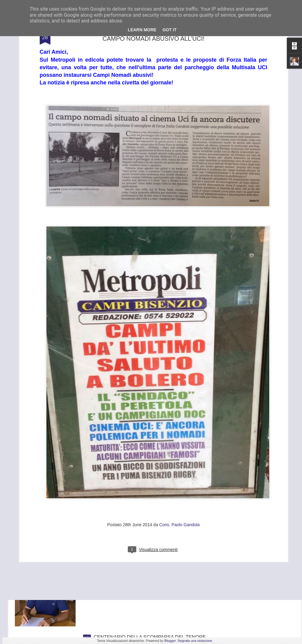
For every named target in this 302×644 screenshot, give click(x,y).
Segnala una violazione (195, 641)
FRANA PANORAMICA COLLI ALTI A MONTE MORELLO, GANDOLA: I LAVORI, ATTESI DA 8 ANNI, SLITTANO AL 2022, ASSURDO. (146, 505)
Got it (170, 30)
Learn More (142, 30)
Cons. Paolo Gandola (180, 461)
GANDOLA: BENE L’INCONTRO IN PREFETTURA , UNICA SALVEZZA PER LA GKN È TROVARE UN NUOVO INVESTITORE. (150, 574)
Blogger (170, 641)
